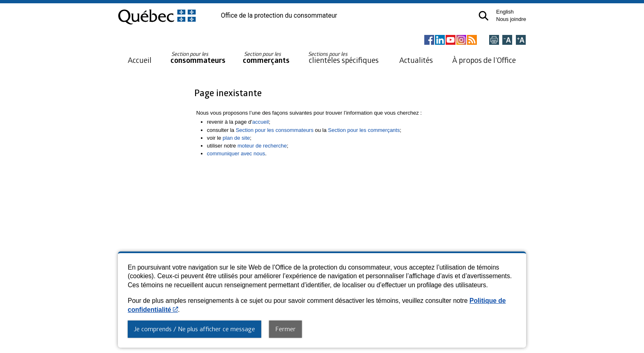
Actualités (416, 60)
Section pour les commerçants (364, 130)
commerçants (266, 58)
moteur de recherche (262, 146)
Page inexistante (228, 93)
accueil (260, 122)
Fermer (285, 329)
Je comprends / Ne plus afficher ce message (194, 329)
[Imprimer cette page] (494, 40)
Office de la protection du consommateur (279, 16)
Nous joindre (511, 19)
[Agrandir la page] (521, 40)
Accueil (140, 60)
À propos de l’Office (484, 60)
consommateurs (198, 58)
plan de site (236, 138)
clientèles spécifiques (343, 58)
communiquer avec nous (236, 153)
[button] (484, 16)
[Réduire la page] (507, 40)
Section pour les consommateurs (275, 130)
